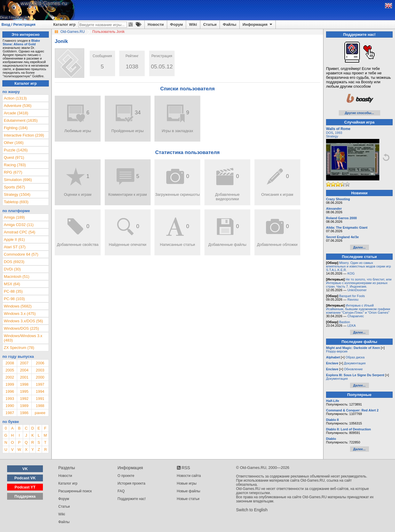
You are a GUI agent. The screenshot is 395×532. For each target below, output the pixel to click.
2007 (24, 363)
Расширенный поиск (75, 491)
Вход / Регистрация (18, 25)
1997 (40, 384)
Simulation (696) (18, 180)
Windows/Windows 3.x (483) (23, 338)
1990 (10, 406)
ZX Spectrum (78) (19, 348)
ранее (40, 413)
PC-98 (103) (14, 299)
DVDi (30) (12, 269)
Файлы (230, 24)
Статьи (210, 24)
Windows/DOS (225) (21, 328)
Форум (176, 24)
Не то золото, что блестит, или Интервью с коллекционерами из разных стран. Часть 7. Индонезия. (359, 283)
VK (25, 469)
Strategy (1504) (17, 194)
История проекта (131, 483)
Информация (258, 25)
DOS (330, 133)
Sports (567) (14, 187)
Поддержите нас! (132, 499)
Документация (355, 363)
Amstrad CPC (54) (20, 232)
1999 (10, 384)
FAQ (121, 491)
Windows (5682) (18, 306)
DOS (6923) (14, 262)
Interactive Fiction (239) (24, 135)
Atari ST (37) (15, 247)
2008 (10, 363)
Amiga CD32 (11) (19, 225)
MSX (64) (12, 284)
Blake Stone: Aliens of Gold (21, 42)
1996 (10, 391)
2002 (10, 377)
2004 (24, 370)
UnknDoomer (357, 290)
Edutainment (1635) (21, 120)
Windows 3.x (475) (20, 314)
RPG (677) (13, 172)
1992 (24, 399)
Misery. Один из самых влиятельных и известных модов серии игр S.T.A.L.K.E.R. (358, 266)
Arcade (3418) (16, 113)
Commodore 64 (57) (21, 254)
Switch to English (252, 510)
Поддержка (25, 496)
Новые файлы (189, 491)
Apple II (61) (14, 239)
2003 (40, 370)
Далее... (359, 247)
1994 (40, 391)
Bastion (345, 322)
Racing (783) (15, 165)
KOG (351, 273)
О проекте (126, 476)
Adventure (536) (18, 106)
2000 (40, 377)
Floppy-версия (337, 351)
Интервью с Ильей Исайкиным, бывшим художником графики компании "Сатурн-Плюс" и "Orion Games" (358, 309)
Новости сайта (189, 476)
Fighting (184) (16, 128)
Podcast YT (25, 487)
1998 (24, 384)
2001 (24, 377)
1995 (24, 391)
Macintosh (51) (17, 277)
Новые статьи (188, 499)
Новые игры (187, 483)
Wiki (193, 24)
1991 (40, 399)
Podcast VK (25, 478)
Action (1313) (15, 98)
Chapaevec (356, 316)
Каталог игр (64, 24)
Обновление (353, 369)
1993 (10, 399)
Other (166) (14, 143)
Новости (156, 24)
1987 (10, 413)
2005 (10, 370)
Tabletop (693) (16, 202)
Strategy (332, 136)
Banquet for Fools (352, 296)
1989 (24, 406)
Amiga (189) (14, 217)
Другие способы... (359, 113)
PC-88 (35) (13, 291)
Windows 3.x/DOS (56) (23, 321)
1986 (24, 413)
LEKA (352, 326)
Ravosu (353, 299)
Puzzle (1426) (16, 150)
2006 (40, 363)
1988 (40, 406)
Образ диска (355, 357)
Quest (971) (14, 157)
